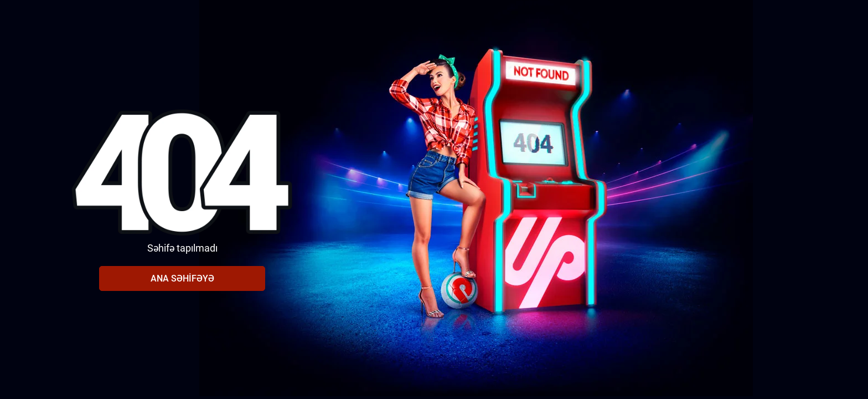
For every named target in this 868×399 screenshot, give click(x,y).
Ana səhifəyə (182, 278)
